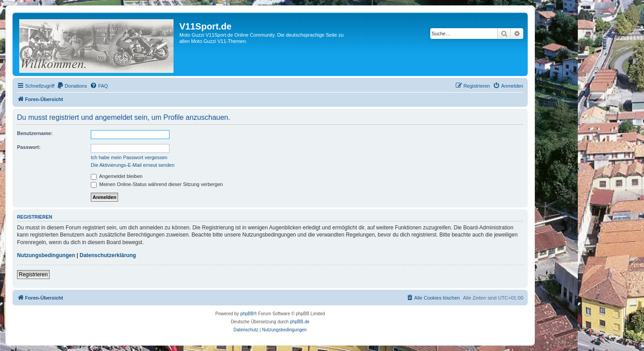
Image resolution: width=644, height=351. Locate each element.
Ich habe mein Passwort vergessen (129, 157)
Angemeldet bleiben (117, 176)
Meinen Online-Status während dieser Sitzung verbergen (157, 184)
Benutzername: (35, 133)
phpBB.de (300, 322)
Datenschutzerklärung (108, 255)
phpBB (247, 314)
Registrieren (33, 275)
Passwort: (29, 147)
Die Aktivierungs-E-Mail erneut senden (133, 165)
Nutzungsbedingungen (46, 255)
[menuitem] (72, 86)
